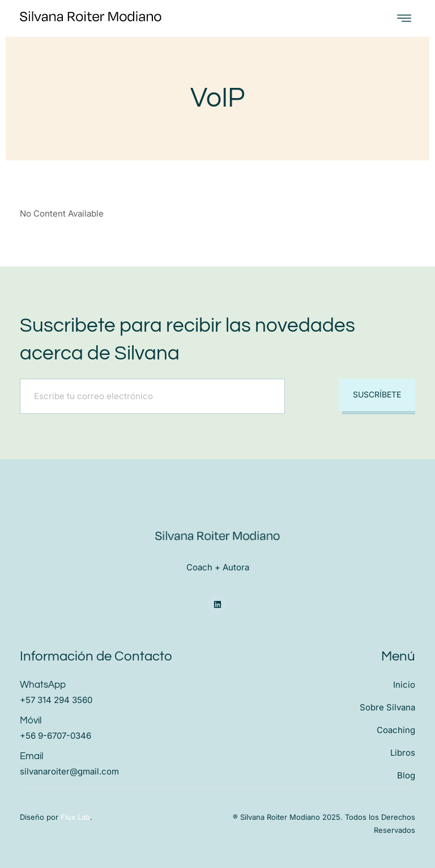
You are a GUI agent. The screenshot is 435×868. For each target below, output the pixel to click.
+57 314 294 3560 (56, 700)
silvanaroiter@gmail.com (69, 771)
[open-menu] (404, 18)
